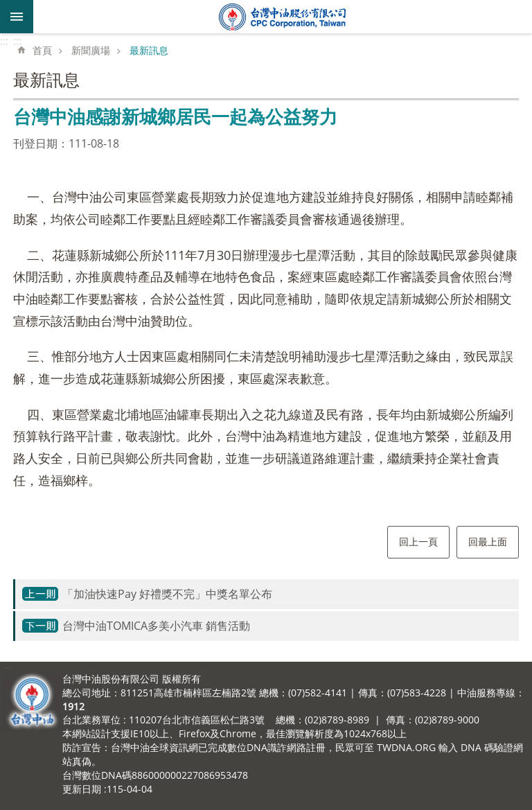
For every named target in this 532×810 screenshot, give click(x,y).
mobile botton (17, 17)
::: (4, 41)
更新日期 (82, 789)
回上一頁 (418, 542)
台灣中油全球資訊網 (283, 17)
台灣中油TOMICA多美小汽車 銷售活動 (156, 626)
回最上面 (488, 542)
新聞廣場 (91, 50)
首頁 (42, 50)
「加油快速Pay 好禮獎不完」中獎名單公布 (167, 594)
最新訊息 (149, 50)
